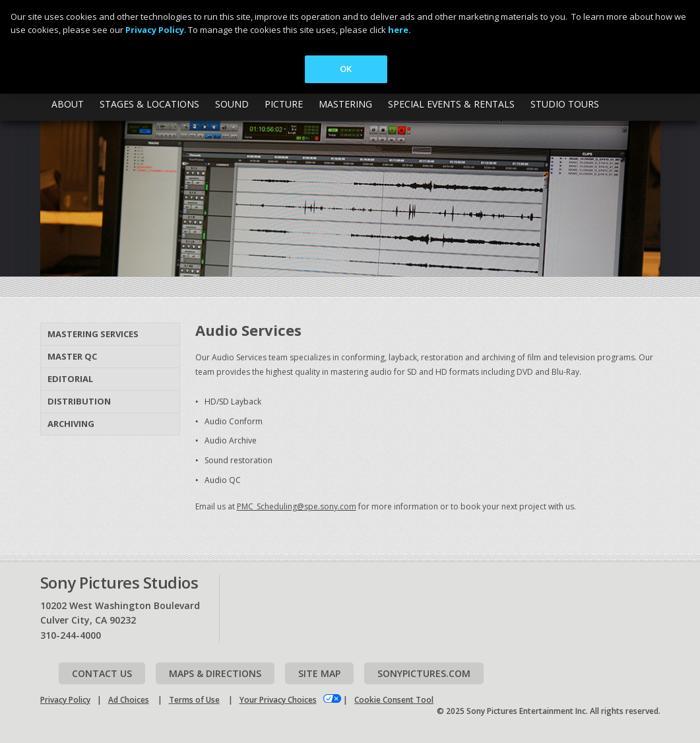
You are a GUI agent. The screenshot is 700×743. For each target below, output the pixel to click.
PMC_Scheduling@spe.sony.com (297, 506)
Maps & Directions (215, 673)
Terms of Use (194, 700)
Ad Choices (129, 700)
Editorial (70, 379)
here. (399, 30)
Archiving (71, 424)
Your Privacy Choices (278, 700)
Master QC (72, 356)
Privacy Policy (65, 700)
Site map (319, 673)
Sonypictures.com (424, 673)
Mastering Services (93, 334)
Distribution (79, 401)
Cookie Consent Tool (394, 700)
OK (346, 69)
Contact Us (102, 673)
